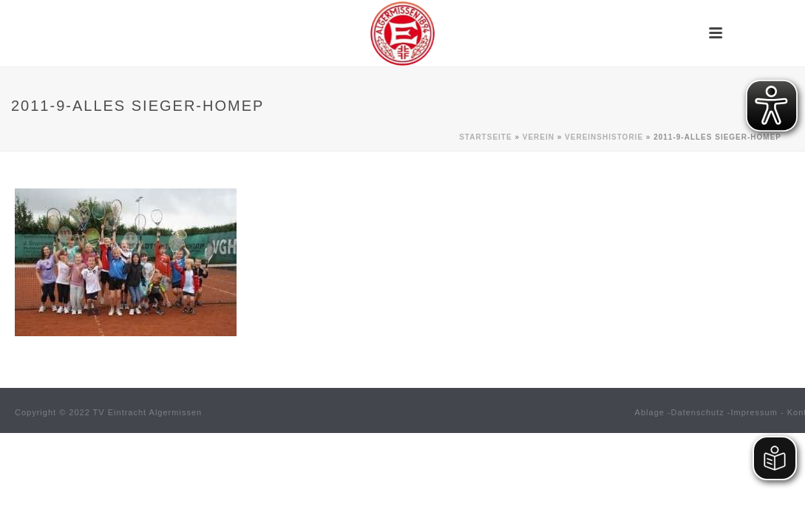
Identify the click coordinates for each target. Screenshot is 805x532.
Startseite (485, 137)
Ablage (650, 412)
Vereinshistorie (604, 137)
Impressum (754, 412)
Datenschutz (698, 412)
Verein (539, 137)
